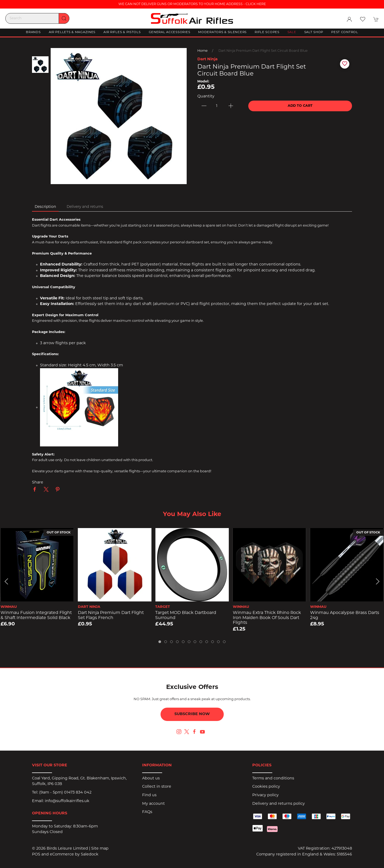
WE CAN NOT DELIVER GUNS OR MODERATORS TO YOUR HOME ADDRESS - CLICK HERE (192, 4)
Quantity (206, 96)
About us (151, 778)
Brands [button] (33, 32)
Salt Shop (314, 32)
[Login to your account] (349, 19)
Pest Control (345, 32)
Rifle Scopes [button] (267, 32)
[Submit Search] (64, 18)
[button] (363, 19)
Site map (100, 849)
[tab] (160, 642)
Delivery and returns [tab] (85, 207)
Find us (149, 795)
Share (38, 483)
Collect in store (157, 787)
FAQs (147, 812)
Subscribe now (192, 714)
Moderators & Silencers (222, 32)
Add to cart (300, 106)
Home (203, 51)
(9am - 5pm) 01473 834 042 (65, 793)
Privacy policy (265, 795)
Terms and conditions (273, 778)
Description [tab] (45, 207)
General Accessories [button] (170, 32)
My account (153, 804)
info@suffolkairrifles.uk (67, 801)
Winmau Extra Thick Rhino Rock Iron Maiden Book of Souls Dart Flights (267, 618)
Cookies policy (266, 787)
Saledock (90, 855)
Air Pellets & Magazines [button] (72, 32)
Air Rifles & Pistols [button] (122, 32)
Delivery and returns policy (279, 804)
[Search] (37, 18)
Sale (292, 32)
